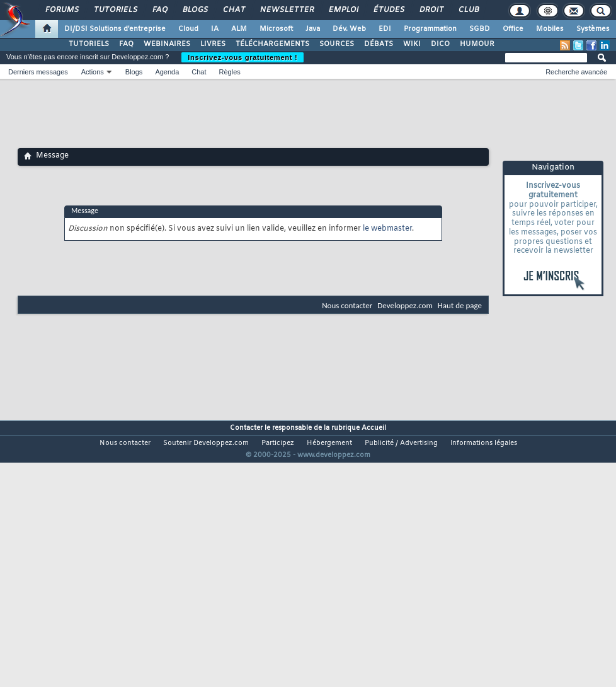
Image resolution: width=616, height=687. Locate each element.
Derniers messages (38, 72)
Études (388, 10)
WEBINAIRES (167, 44)
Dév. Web (349, 29)
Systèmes (593, 29)
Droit (431, 10)
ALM (239, 29)
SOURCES (337, 44)
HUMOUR (477, 44)
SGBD (480, 29)
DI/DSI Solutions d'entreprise (115, 29)
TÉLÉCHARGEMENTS (272, 44)
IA (215, 29)
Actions (93, 72)
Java (313, 29)
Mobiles (550, 29)
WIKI (412, 44)
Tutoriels (115, 10)
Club (468, 10)
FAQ (159, 10)
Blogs (195, 10)
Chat (233, 10)
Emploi (343, 10)
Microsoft (276, 29)
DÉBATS (379, 44)
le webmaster (387, 229)
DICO (440, 44)
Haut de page (460, 305)
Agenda (167, 72)
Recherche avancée (576, 72)
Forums (61, 10)
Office (513, 29)
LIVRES (213, 44)
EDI (385, 29)
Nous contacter (347, 305)
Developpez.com (405, 305)
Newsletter (286, 10)
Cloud (188, 29)
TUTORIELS (89, 44)
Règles (230, 72)
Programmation (430, 29)
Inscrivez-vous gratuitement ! (242, 57)
